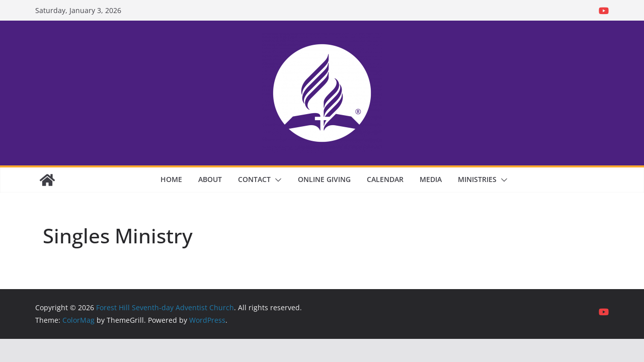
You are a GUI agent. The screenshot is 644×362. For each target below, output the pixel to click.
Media (431, 179)
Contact (254, 179)
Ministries (477, 179)
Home (171, 179)
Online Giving (324, 179)
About (210, 179)
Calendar (385, 179)
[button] (276, 180)
